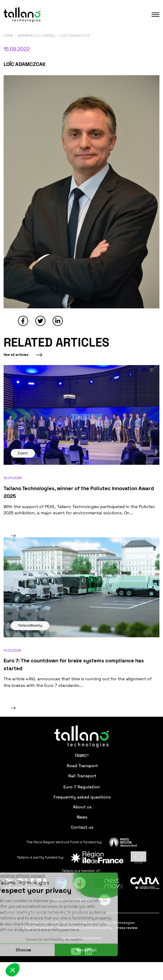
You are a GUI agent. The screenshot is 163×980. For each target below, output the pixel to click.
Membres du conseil (37, 35)
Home (9, 35)
